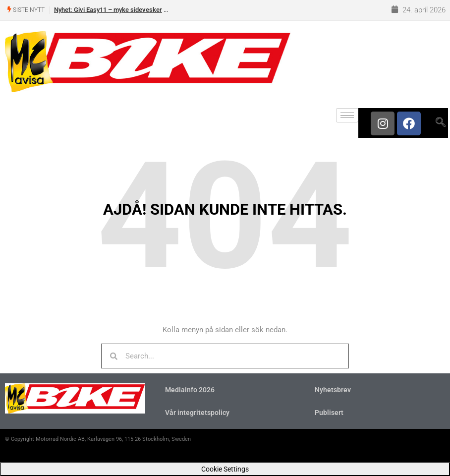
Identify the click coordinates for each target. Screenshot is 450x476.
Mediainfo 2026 (190, 390)
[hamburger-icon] (347, 115)
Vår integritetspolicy (197, 413)
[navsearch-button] (440, 123)
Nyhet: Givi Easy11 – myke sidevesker (108, 10)
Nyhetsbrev (333, 390)
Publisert (329, 413)
